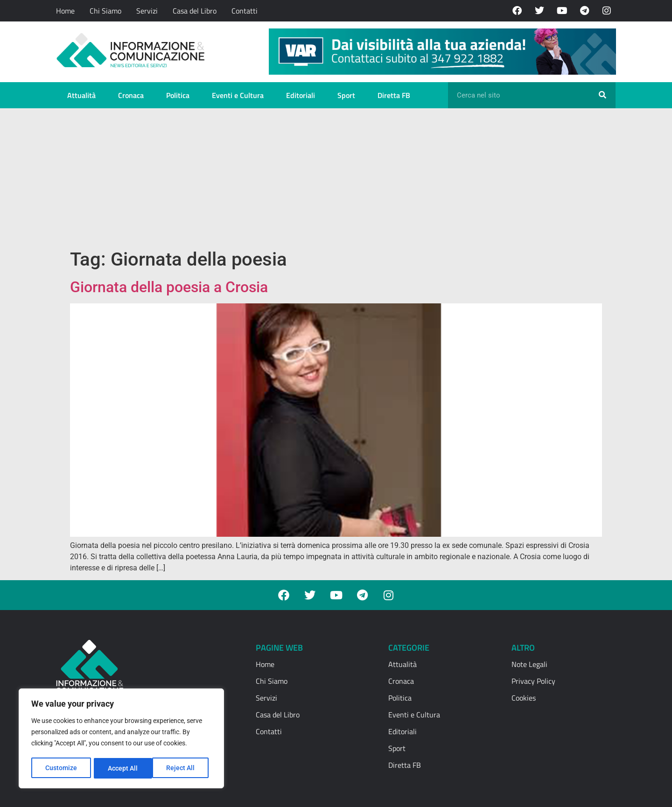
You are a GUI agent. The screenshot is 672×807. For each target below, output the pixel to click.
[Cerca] (602, 95)
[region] (121, 739)
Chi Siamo (105, 11)
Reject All (122, 768)
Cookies (524, 698)
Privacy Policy (533, 681)
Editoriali (301, 95)
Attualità (81, 95)
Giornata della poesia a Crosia (169, 287)
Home (65, 11)
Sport (346, 95)
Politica (178, 95)
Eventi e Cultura (238, 95)
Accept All (183, 768)
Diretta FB (394, 95)
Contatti (245, 11)
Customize (61, 768)
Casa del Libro (195, 11)
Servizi (147, 11)
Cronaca (131, 95)
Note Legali (529, 664)
